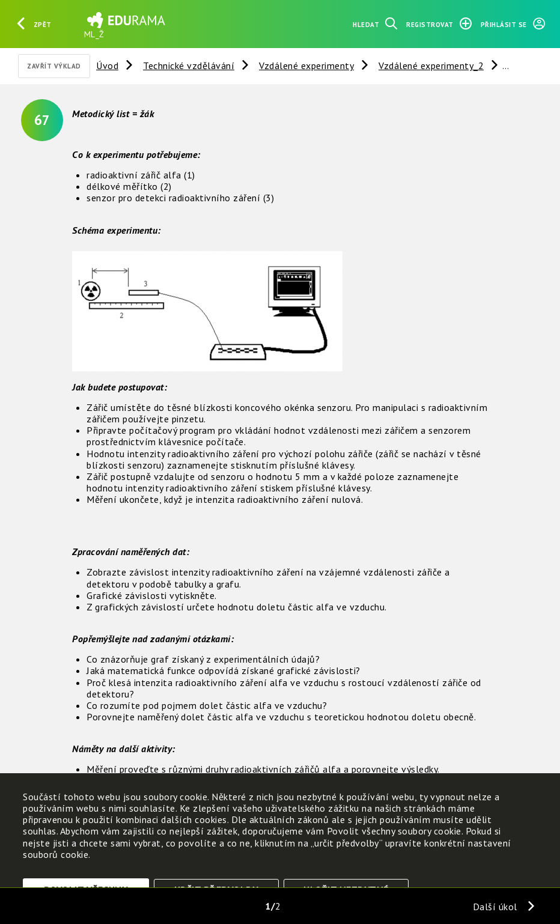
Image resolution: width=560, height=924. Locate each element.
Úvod (107, 65)
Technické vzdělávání (189, 65)
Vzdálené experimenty (306, 65)
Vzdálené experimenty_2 (431, 65)
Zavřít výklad (54, 66)
